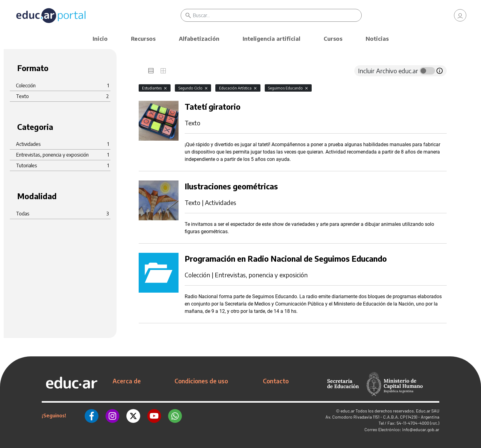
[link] (460, 15)
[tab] (151, 71)
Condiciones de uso (201, 381)
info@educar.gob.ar (421, 429)
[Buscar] (277, 15)
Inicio (100, 38)
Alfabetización (199, 38)
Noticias (377, 38)
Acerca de (127, 381)
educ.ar (348, 411)
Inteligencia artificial (271, 38)
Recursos (143, 38)
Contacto (276, 381)
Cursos (333, 38)
